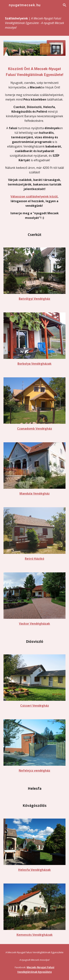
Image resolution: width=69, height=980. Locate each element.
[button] (4, 5)
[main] (35, 23)
